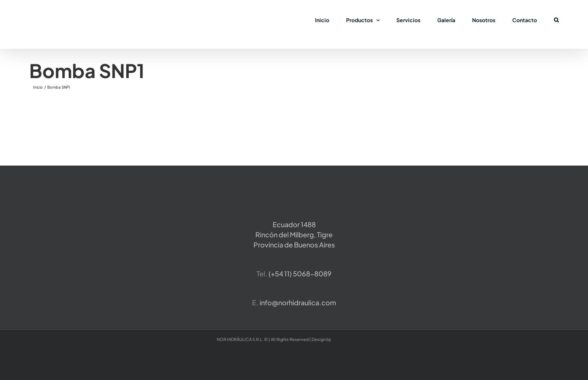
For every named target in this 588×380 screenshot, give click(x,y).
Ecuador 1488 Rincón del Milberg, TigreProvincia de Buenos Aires (294, 234)
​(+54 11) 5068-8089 (300, 274)
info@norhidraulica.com (298, 302)
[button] (556, 20)
